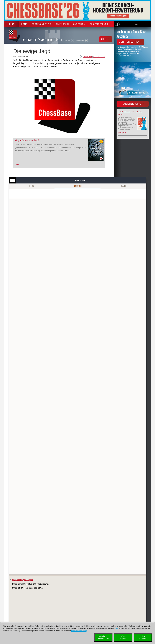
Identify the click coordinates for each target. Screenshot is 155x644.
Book (32, 186)
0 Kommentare (99, 57)
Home (24, 24)
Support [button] (79, 24)
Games (123, 186)
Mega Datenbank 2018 (27, 140)
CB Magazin (62, 24)
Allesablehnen (123, 637)
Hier (117, 628)
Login (136, 24)
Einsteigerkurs (99, 24)
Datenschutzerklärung (79, 631)
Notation (77, 186)
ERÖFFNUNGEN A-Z (42, 24)
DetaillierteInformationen (103, 637)
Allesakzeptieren (143, 637)
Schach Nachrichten (42, 39)
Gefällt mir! (87, 57)
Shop (12, 24)
